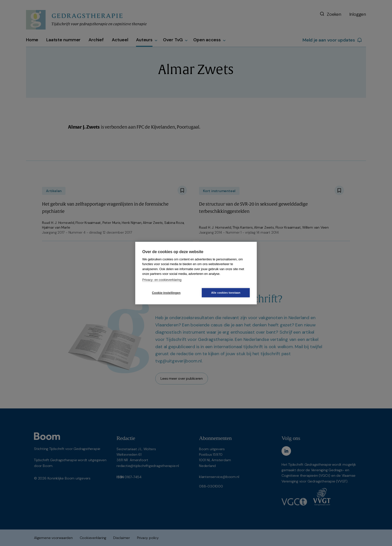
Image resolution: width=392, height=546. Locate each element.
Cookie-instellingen (166, 293)
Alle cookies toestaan (226, 293)
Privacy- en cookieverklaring (162, 280)
